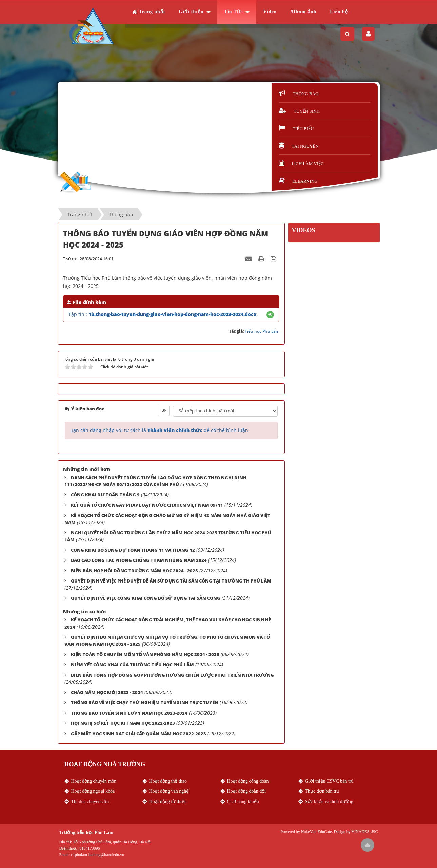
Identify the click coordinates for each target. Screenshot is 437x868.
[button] (270, 314)
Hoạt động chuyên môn (94, 781)
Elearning (298, 181)
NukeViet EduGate (316, 832)
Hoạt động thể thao (168, 781)
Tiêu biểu (296, 129)
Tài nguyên (299, 146)
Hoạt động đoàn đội (247, 791)
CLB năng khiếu (243, 801)
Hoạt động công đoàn (248, 781)
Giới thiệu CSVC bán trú (329, 781)
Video (270, 12)
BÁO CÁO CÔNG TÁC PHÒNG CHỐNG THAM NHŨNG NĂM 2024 (139, 560)
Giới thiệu (191, 12)
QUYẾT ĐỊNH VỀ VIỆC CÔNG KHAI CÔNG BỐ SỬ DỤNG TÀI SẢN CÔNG (146, 598)
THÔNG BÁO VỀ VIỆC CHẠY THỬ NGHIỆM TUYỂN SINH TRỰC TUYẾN (145, 702)
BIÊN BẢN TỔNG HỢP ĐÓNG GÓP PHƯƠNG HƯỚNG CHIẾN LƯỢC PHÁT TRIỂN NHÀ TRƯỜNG (172, 675)
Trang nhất (149, 12)
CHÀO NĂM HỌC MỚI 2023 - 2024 (107, 692)
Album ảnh (303, 12)
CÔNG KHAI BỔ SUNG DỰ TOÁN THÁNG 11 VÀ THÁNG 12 (133, 550)
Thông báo (299, 94)
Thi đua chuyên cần (90, 801)
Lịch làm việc (301, 163)
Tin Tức (234, 12)
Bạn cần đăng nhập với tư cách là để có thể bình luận (159, 430)
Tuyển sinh (299, 111)
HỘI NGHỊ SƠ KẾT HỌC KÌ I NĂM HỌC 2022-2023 (123, 723)
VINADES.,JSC (364, 832)
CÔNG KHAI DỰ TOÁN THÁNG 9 (105, 495)
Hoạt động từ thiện (168, 801)
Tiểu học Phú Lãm (262, 331)
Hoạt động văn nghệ (169, 791)
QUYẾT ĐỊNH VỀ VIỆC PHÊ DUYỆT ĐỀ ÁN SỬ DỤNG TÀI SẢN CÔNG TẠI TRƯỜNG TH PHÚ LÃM (171, 581)
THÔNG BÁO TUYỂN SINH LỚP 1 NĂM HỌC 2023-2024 (129, 713)
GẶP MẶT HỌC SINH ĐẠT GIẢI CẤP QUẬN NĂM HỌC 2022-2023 (138, 734)
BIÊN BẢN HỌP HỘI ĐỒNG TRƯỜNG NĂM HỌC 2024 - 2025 (134, 571)
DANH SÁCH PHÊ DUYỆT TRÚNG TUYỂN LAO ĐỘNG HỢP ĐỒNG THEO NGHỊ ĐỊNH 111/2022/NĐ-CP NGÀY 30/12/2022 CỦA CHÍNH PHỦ (155, 481)
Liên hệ (339, 12)
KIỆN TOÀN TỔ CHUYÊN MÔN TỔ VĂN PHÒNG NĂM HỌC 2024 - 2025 (145, 654)
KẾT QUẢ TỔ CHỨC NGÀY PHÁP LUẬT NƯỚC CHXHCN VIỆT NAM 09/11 (147, 505)
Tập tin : (163, 314)
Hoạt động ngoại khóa (93, 791)
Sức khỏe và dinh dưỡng (329, 801)
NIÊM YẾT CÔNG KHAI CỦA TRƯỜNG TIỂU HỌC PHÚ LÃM (132, 665)
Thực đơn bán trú (322, 791)
